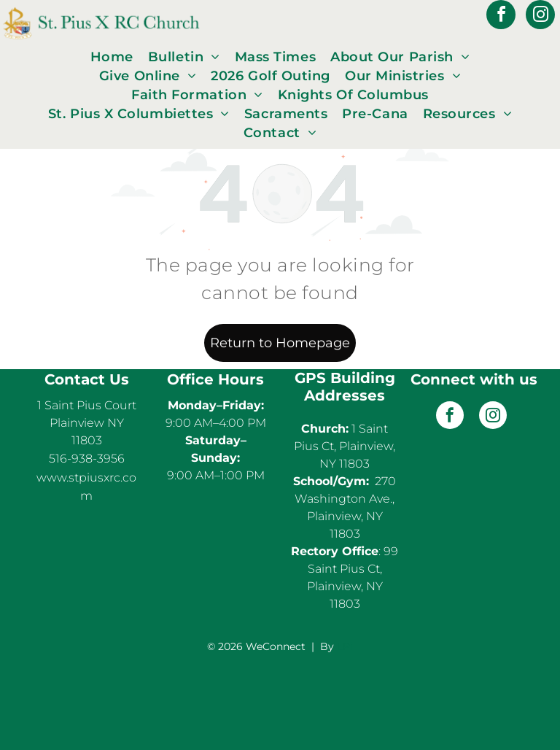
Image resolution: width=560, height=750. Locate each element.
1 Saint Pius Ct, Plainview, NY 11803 (345, 446)
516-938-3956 (87, 459)
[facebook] (501, 16)
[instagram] (540, 16)
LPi (345, 646)
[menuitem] (112, 57)
